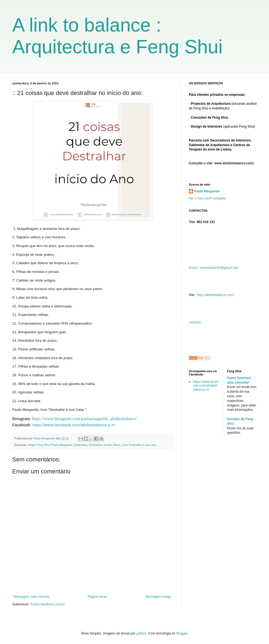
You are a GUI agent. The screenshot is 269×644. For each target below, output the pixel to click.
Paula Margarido (207, 191)
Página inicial (97, 597)
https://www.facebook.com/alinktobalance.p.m (74, 425)
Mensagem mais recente (31, 597)
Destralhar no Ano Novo (104, 445)
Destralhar (81, 445)
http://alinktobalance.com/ (216, 295)
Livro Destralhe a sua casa (139, 445)
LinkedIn (195, 322)
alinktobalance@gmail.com (219, 268)
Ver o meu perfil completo (207, 198)
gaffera (141, 633)
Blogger (182, 633)
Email (193, 268)
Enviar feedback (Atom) (47, 604)
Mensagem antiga (158, 597)
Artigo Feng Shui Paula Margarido (50, 445)
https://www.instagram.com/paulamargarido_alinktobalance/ (84, 419)
